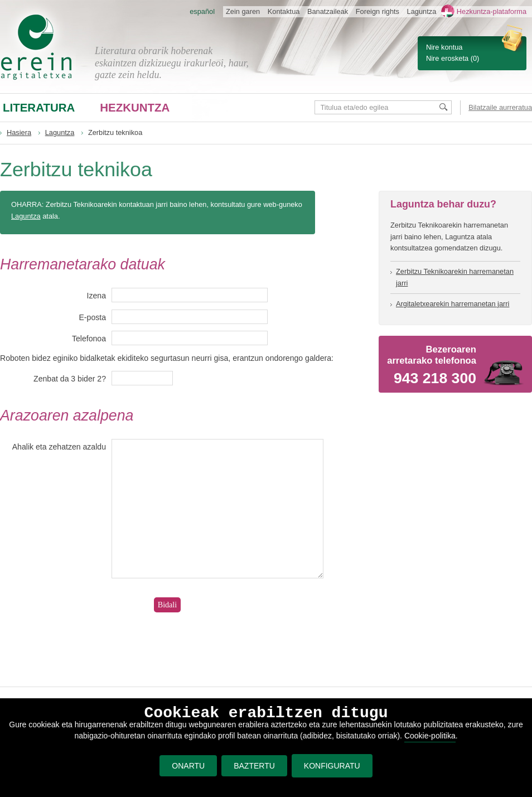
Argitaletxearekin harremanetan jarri (453, 304)
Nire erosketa (447, 58)
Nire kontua (444, 47)
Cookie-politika (430, 736)
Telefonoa (89, 339)
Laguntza (60, 132)
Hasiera (19, 132)
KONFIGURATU (332, 766)
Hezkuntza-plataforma (492, 11)
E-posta (92, 317)
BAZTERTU (254, 766)
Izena (96, 296)
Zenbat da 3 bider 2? (70, 379)
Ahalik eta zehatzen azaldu (59, 447)
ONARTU (188, 766)
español (202, 11)
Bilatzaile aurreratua (500, 107)
